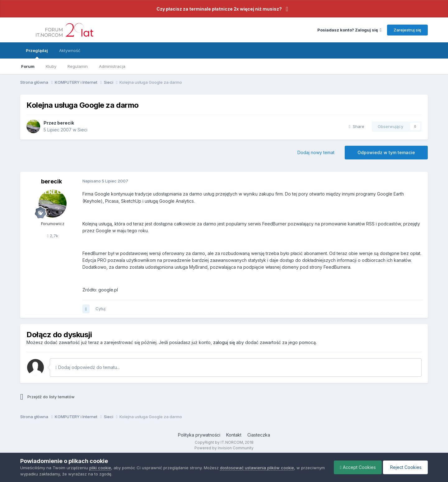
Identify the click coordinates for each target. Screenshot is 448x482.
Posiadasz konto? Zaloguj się (349, 30)
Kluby (51, 66)
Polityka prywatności (199, 435)
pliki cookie (100, 468)
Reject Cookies (405, 467)
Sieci (82, 130)
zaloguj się (224, 342)
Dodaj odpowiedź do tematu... (88, 367)
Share (357, 126)
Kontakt (234, 435)
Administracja (112, 66)
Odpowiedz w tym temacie (386, 152)
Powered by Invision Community (224, 448)
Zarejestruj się (407, 30)
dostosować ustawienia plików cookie (257, 468)
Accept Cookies (356, 467)
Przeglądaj (37, 53)
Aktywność (70, 50)
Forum (28, 66)
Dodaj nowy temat (316, 152)
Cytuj (100, 309)
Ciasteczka (259, 435)
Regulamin (78, 66)
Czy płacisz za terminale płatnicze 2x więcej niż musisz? (219, 9)
